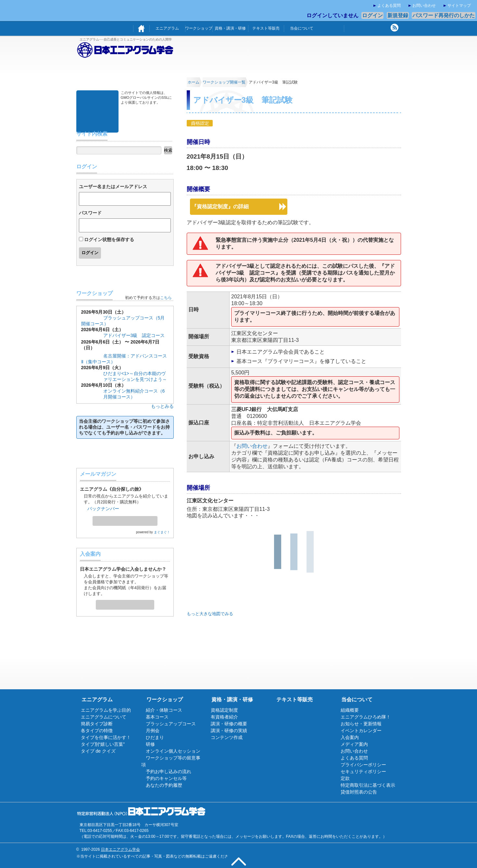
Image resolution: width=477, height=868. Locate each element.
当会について (302, 28)
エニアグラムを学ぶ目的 (106, 710)
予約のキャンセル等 (166, 778)
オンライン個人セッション (173, 751)
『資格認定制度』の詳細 (220, 207)
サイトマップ (459, 6)
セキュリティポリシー (363, 771)
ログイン (372, 15)
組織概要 (350, 710)
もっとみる (162, 406)
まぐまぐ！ (162, 532)
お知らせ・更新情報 (361, 724)
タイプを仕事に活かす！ (106, 737)
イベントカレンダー (361, 731)
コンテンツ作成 (227, 737)
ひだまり (155, 737)
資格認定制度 (224, 710)
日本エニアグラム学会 (120, 849)
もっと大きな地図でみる (210, 614)
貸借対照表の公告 (359, 792)
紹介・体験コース (164, 710)
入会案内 (125, 603)
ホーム (141, 28)
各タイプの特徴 (97, 731)
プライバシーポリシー (363, 765)
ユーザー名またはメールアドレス (113, 187)
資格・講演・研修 (230, 28)
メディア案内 (354, 744)
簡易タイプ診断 (97, 724)
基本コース (92, 354)
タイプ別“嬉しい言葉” (103, 744)
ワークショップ (199, 28)
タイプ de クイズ (98, 751)
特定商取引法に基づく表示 (368, 785)
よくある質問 (389, 6)
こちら (166, 298)
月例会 (153, 731)
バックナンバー (103, 509)
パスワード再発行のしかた (444, 15)
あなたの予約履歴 (164, 785)
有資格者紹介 (224, 717)
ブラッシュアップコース (171, 724)
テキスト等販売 (266, 28)
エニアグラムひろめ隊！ (366, 717)
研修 (150, 744)
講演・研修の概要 (229, 724)
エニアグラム (167, 28)
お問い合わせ (424, 6)
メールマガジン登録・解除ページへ (125, 519)
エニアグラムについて (104, 717)
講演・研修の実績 (229, 731)
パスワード (90, 213)
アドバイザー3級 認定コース (134, 335)
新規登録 (398, 15)
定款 (345, 778)
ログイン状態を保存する (109, 240)
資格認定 (200, 123)
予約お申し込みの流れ (169, 771)
